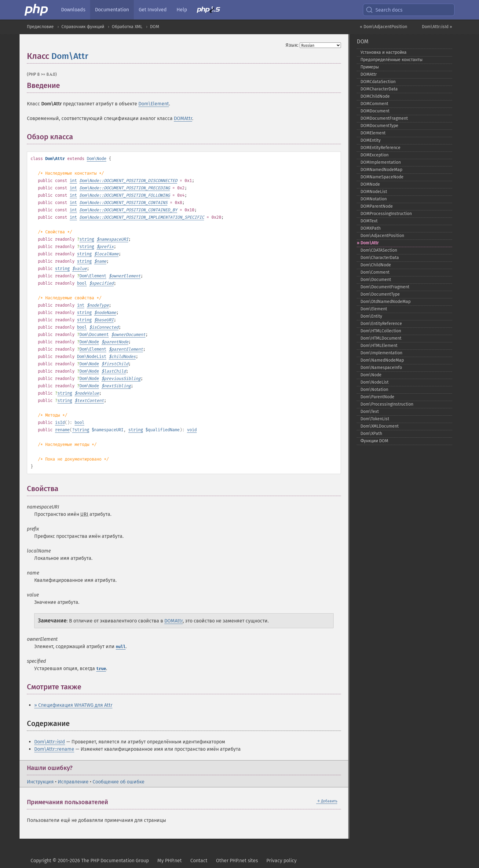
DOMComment (374, 104)
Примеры (370, 67)
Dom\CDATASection (379, 250)
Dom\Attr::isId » (437, 27)
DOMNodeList (374, 192)
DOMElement (373, 133)
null (121, 647)
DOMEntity (371, 140)
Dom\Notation (374, 390)
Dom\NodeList (92, 357)
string (87, 239)
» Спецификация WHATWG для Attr (73, 705)
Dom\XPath (371, 434)
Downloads (73, 10)
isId (60, 423)
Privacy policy (282, 861)
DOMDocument (375, 111)
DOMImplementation (381, 162)
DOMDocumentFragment (384, 118)
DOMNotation (374, 199)
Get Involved (153, 10)
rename (62, 430)
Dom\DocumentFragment (385, 287)
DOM (155, 27)
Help (182, 10)
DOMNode (370, 184)
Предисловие (40, 27)
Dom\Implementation (381, 353)
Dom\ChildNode (376, 265)
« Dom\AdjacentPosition (384, 27)
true (101, 669)
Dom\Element (154, 104)
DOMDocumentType (379, 126)
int (73, 181)
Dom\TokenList (375, 419)
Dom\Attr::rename (54, 749)
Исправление (73, 782)
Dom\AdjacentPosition (382, 236)
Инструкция (40, 782)
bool (82, 283)
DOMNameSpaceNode (382, 177)
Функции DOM (374, 441)
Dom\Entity (371, 316)
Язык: (292, 45)
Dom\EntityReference (381, 324)
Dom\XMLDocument (380, 426)
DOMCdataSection (378, 82)
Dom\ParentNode (377, 397)
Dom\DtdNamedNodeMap (386, 302)
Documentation (112, 10)
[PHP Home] (37, 10)
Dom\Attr (70, 56)
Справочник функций (83, 27)
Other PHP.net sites (237, 861)
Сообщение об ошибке (119, 782)
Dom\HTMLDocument (381, 338)
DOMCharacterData (379, 89)
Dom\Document (94, 335)
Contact (199, 861)
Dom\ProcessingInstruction (387, 404)
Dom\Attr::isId (50, 742)
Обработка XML (127, 27)
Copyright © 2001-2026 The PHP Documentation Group (90, 861)
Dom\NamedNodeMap (382, 360)
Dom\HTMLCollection (381, 331)
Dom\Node (97, 159)
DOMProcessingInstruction (386, 214)
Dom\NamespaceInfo (381, 368)
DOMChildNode (375, 96)
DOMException (375, 155)
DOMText (369, 221)
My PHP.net (170, 861)
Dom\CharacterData (380, 258)
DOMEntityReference (380, 148)
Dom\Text (370, 412)
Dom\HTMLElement (379, 346)
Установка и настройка (384, 52)
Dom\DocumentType (380, 294)
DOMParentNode (377, 206)
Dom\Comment (375, 272)
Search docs (384, 10)
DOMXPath (371, 228)
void (192, 430)
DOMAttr (183, 118)
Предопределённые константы (391, 60)
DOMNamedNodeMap (381, 170)
